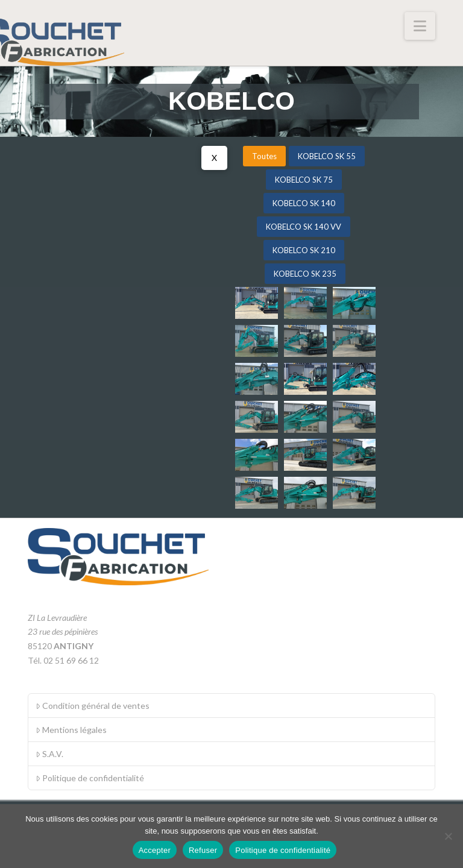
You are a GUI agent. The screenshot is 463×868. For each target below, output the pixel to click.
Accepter (155, 850)
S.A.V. (49, 754)
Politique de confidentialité (90, 778)
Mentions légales (71, 730)
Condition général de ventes (93, 706)
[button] (420, 26)
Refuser (203, 850)
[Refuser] (448, 836)
